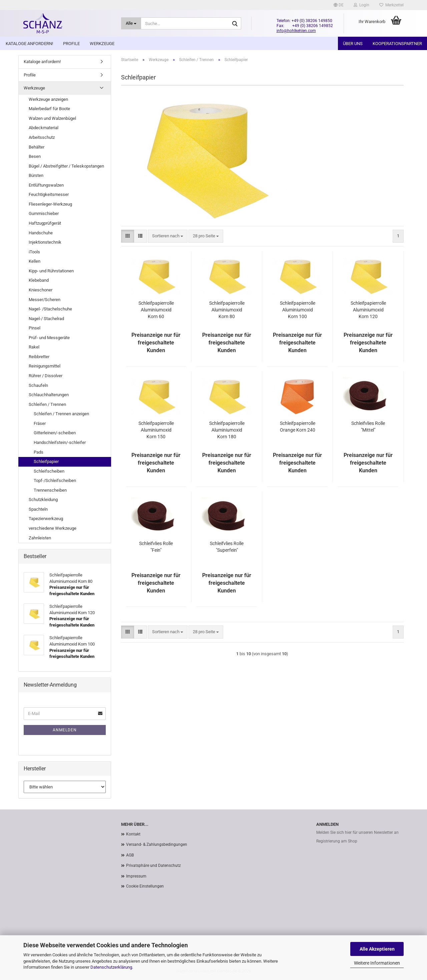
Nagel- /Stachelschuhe (50, 309)
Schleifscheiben (49, 471)
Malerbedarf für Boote (49, 109)
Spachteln (38, 509)
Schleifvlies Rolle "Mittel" (368, 427)
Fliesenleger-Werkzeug (50, 204)
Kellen (35, 261)
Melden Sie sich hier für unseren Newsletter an (357, 832)
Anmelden (65, 730)
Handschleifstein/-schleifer (60, 442)
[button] (339, 5)
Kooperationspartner (397, 44)
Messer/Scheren (45, 300)
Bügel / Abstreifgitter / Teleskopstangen (66, 166)
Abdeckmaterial (44, 128)
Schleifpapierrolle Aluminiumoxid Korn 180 (227, 430)
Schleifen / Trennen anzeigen (61, 414)
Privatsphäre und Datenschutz (153, 866)
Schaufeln (38, 385)
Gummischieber (44, 213)
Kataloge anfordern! (29, 44)
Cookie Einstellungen (145, 886)
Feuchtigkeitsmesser (49, 194)
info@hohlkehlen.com (296, 31)
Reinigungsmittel (45, 366)
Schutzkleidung (43, 500)
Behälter (37, 147)
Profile (71, 44)
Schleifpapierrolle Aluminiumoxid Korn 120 (368, 310)
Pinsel (35, 328)
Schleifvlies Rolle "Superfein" (227, 547)
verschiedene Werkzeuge (53, 528)
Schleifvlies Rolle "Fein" (156, 547)
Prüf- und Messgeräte (49, 338)
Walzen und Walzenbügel (52, 118)
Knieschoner (41, 290)
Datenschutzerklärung (111, 967)
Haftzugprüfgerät (45, 223)
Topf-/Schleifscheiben (55, 480)
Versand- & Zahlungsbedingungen (157, 844)
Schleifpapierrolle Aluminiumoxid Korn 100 (298, 310)
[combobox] (168, 236)
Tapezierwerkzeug (46, 519)
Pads (39, 452)
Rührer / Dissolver (46, 376)
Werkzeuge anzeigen (48, 99)
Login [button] (361, 5)
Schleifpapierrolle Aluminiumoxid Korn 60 (156, 310)
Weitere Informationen (377, 963)
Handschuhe (41, 233)
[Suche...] (131, 23)
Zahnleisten (40, 538)
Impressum (136, 876)
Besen (35, 156)
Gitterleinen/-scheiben (55, 433)
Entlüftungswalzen (46, 185)
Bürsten (36, 175)
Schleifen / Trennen (47, 404)
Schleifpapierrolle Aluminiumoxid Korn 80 (227, 310)
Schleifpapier (46, 461)
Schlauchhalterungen (49, 395)
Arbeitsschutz (42, 137)
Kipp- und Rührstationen (51, 271)
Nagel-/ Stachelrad (46, 319)
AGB (130, 855)
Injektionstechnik (45, 242)
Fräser (40, 423)
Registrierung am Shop (337, 841)
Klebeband (39, 280)
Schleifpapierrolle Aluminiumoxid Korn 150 (156, 430)
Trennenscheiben (50, 490)
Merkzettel (391, 5)
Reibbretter (39, 357)
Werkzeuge (102, 44)
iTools (34, 252)
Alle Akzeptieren (377, 949)
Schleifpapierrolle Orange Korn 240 (298, 427)
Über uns (353, 44)
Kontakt (133, 834)
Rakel (34, 347)
